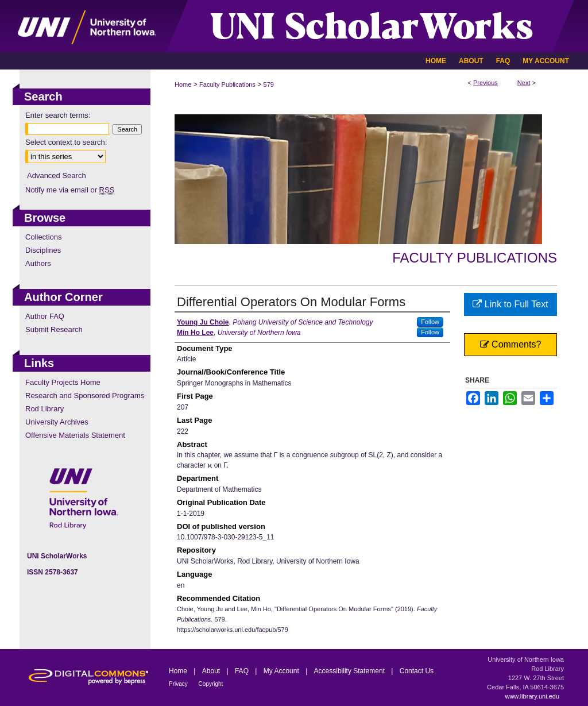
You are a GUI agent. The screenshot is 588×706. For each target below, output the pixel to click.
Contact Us (417, 671)
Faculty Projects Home (63, 382)
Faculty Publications (227, 84)
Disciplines (43, 250)
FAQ (243, 671)
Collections (44, 237)
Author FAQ (45, 316)
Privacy (179, 684)
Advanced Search (57, 175)
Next (524, 83)
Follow (430, 322)
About (212, 671)
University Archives (57, 422)
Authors (38, 263)
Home (183, 84)
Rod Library (45, 409)
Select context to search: (66, 142)
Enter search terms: (58, 115)
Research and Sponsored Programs (85, 396)
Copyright (211, 684)
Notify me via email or (70, 190)
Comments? (511, 344)
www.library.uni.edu (532, 696)
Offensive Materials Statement (75, 435)
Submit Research (54, 329)
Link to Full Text (510, 304)
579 (269, 84)
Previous (486, 83)
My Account (282, 671)
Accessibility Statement (351, 671)
